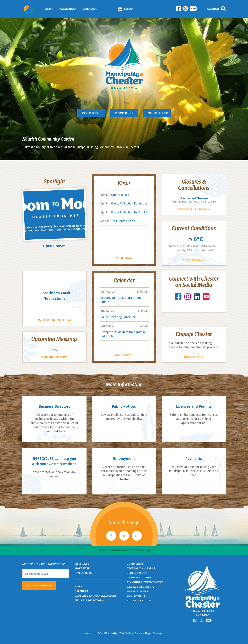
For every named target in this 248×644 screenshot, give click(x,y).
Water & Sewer (138, 591)
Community (135, 564)
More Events (124, 355)
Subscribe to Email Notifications (54, 296)
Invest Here (157, 113)
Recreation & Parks (141, 568)
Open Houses (54, 246)
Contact (90, 9)
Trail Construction (123, 221)
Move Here (124, 113)
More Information (54, 357)
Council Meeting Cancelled (118, 317)
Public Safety (137, 573)
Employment (124, 459)
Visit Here (91, 113)
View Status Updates (194, 209)
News (49, 9)
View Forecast (194, 260)
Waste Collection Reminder (129, 203)
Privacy (90, 633)
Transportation (139, 577)
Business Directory (54, 406)
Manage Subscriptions (54, 320)
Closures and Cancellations (96, 596)
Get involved (194, 357)
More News (124, 258)
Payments (194, 459)
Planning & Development (145, 582)
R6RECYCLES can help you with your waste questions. (54, 461)
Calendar (68, 9)
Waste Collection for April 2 (129, 212)
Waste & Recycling (141, 587)
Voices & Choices (139, 601)
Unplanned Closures (194, 198)
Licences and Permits (194, 406)
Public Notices (124, 406)
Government (136, 596)
